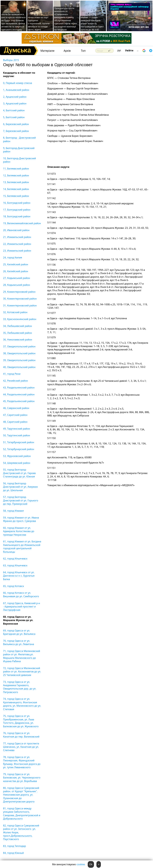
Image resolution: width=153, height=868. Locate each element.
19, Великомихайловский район (22, 223)
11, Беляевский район (16, 169)
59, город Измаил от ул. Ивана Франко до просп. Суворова (21, 519)
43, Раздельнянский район (19, 388)
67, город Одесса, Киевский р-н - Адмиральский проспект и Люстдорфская (22, 607)
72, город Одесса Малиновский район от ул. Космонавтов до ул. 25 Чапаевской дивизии (22, 672)
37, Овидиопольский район (19, 346)
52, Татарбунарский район (19, 449)
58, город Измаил (13, 511)
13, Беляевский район (16, 182)
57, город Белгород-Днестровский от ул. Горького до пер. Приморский (21, 500)
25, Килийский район (16, 264)
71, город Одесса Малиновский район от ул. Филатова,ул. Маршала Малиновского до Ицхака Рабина (22, 656)
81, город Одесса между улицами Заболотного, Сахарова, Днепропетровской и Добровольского (22, 814)
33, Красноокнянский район (20, 319)
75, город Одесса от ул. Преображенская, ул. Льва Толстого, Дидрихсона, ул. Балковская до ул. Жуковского (21, 721)
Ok (91, 864)
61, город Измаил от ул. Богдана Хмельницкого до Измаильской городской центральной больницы (22, 547)
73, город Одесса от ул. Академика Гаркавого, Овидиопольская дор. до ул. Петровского (20, 687)
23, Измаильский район (17, 251)
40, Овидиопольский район (19, 367)
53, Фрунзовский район (17, 456)
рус (119, 50)
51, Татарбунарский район (19, 442)
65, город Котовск (13, 586)
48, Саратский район (15, 422)
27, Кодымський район (17, 278)
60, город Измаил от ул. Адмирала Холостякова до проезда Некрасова (19, 531)
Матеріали (47, 51)
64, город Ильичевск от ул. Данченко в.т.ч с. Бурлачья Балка (19, 576)
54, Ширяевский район (17, 463)
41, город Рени (12, 374)
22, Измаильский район (17, 244)
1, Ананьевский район (16, 90)
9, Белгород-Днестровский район (19, 150)
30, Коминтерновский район (20, 299)
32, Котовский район (15, 312)
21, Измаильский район (17, 237)
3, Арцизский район (15, 103)
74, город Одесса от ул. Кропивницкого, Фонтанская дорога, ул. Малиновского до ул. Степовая (22, 704)
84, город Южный (13, 853)
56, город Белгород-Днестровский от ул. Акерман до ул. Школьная (20, 487)
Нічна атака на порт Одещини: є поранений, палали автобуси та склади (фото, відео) (39, 23)
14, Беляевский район (16, 189)
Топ (83, 51)
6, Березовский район (16, 124)
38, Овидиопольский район (19, 353)
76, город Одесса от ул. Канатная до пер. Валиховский (21, 735)
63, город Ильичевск (15, 565)
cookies (81, 864)
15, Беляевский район (16, 196)
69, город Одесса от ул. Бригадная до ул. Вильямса (19, 632)
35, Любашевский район (18, 333)
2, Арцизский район (15, 97)
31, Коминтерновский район (20, 305)
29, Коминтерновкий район (19, 292)
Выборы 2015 (11, 60)
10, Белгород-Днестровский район (19, 160)
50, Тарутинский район (17, 435)
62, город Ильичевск (15, 559)
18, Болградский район (17, 216)
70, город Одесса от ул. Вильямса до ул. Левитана (19, 642)
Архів (67, 51)
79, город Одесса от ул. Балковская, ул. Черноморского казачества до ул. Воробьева (22, 778)
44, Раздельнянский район (19, 394)
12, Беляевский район (16, 175)
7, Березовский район (16, 131)
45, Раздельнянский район (19, 401)
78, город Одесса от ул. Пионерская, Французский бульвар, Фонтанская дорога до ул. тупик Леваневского (22, 762)
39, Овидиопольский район (19, 360)
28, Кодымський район (17, 285)
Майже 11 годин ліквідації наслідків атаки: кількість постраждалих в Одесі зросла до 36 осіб (92, 23)
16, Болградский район (17, 203)
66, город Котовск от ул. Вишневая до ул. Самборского (21, 594)
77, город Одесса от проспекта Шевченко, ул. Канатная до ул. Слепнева (21, 747)
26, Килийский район (16, 271)
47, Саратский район (15, 415)
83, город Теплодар (14, 846)
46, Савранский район (16, 408)
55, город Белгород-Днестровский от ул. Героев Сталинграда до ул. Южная (19, 473)
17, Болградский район (17, 210)
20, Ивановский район (16, 230)
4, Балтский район (14, 110)
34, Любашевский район (18, 326)
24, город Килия (13, 257)
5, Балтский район (14, 117)
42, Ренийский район (15, 381)
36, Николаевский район (18, 340)
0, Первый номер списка (18, 83)
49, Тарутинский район (17, 429)
